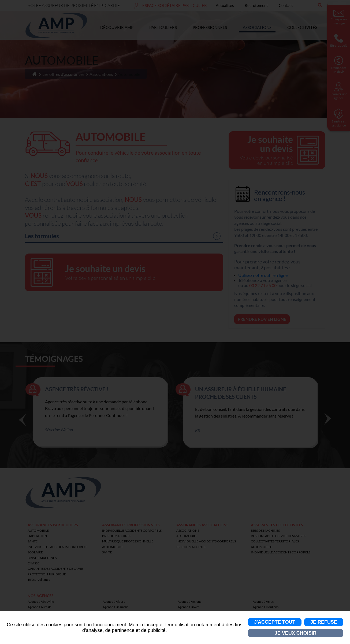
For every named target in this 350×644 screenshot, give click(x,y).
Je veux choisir (296, 633)
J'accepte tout (275, 622)
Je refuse (324, 622)
